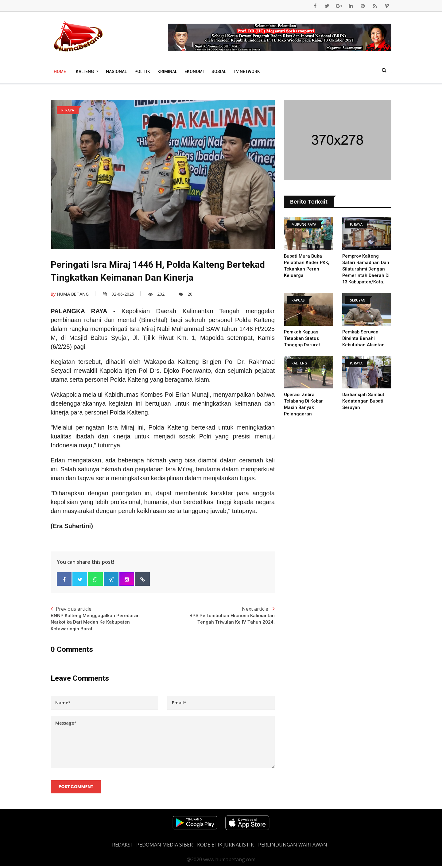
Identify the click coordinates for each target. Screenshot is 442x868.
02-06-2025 (118, 294)
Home (60, 72)
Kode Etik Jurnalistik (225, 847)
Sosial (219, 72)
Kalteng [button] (85, 72)
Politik (142, 72)
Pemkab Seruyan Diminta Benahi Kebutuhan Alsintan (364, 338)
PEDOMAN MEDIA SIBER (165, 847)
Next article (219, 616)
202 (156, 294)
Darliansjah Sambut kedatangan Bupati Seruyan (364, 401)
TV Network (247, 72)
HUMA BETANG (70, 294)
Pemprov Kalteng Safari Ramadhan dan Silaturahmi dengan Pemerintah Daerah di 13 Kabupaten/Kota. (366, 269)
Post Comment (76, 788)
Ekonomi (194, 72)
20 (186, 294)
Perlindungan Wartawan (293, 847)
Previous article (107, 619)
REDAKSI (122, 847)
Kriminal (167, 72)
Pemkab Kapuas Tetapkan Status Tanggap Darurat (302, 338)
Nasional (116, 72)
